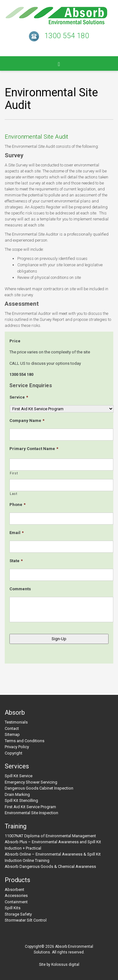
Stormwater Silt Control (26, 920)
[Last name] (61, 485)
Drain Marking (17, 794)
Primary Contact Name (34, 449)
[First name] (61, 465)
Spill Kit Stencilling (21, 800)
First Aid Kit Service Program (30, 807)
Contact (12, 728)
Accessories (16, 896)
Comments (20, 589)
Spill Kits (13, 908)
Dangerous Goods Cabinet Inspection (39, 788)
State (16, 561)
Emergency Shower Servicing (31, 782)
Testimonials (16, 722)
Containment (16, 902)
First (14, 473)
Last (14, 494)
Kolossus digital (65, 965)
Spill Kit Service (19, 776)
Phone (17, 505)
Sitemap (12, 734)
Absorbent (14, 890)
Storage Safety (18, 914)
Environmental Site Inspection (31, 813)
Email (17, 533)
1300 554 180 (67, 36)
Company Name (27, 421)
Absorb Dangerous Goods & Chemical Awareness (50, 866)
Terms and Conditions (25, 741)
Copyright (14, 753)
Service (19, 397)
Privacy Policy (17, 747)
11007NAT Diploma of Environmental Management (50, 836)
